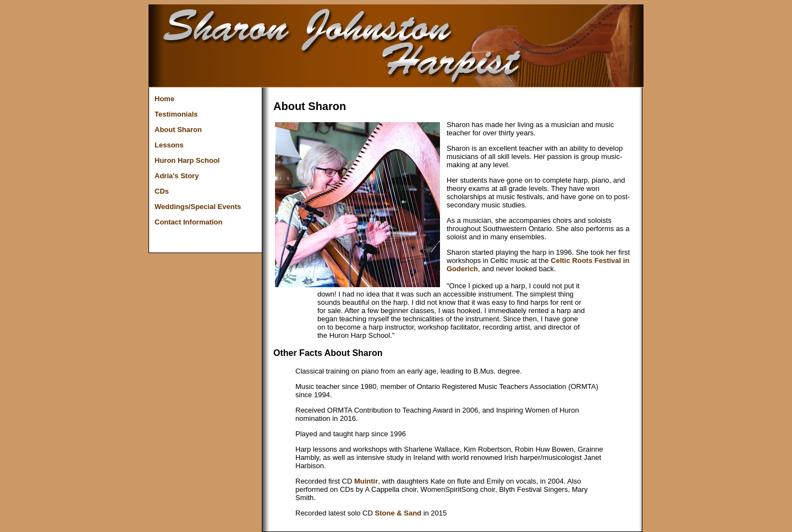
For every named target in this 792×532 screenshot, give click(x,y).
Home (164, 99)
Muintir (366, 481)
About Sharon (178, 130)
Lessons (169, 145)
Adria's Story (177, 176)
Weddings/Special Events (198, 207)
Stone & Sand (398, 513)
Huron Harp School (187, 160)
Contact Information (189, 222)
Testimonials (176, 114)
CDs (162, 191)
